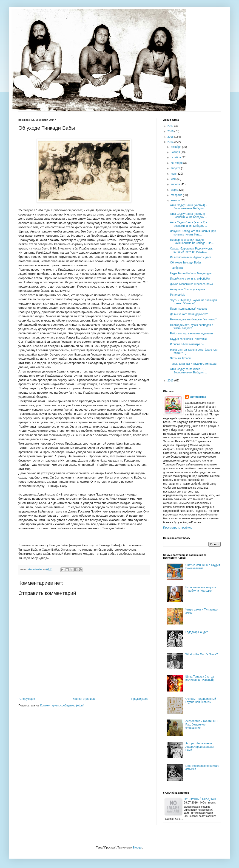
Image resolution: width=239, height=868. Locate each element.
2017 (171, 126)
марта (175, 190)
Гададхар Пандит (197, 632)
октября (176, 157)
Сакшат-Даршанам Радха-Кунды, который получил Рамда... (191, 250)
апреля (176, 184)
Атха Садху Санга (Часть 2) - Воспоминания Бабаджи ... (189, 224)
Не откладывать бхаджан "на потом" (193, 319)
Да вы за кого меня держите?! (189, 314)
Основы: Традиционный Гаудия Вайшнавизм (201, 700)
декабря (176, 147)
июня (174, 174)
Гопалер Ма (178, 295)
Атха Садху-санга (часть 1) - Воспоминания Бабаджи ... (189, 371)
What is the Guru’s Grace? (202, 654)
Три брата (176, 268)
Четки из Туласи (180, 358)
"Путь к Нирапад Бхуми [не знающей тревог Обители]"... (193, 302)
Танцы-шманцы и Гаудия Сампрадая (194, 364)
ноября (176, 152)
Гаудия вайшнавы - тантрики (188, 339)
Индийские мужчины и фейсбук (190, 279)
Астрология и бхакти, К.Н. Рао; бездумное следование (202, 724)
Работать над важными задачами (191, 333)
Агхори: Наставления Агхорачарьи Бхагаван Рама (200, 747)
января (176, 200)
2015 (171, 137)
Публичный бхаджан (200, 799)
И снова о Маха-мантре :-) (187, 344)
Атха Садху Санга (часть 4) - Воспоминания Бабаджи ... (189, 207)
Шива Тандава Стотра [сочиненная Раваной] (200, 678)
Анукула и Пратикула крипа (188, 289)
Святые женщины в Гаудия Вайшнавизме (203, 567)
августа (176, 168)
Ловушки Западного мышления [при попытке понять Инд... (193, 233)
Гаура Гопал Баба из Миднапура (191, 273)
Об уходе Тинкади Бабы (185, 263)
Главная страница (83, 699)
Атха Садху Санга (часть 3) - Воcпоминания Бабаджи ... (189, 216)
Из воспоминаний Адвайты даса (191, 257)
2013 (171, 381)
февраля (177, 195)
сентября (177, 163)
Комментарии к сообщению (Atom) (62, 706)
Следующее (27, 699)
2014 (171, 142)
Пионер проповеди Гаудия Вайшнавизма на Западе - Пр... (192, 241)
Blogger (138, 848)
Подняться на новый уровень (189, 309)
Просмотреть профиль (178, 528)
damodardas (198, 397)
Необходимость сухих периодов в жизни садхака (192, 327)
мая (174, 179)
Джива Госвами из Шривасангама (192, 284)
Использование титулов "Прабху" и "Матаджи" (201, 589)
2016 (171, 131)
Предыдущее (140, 699)
